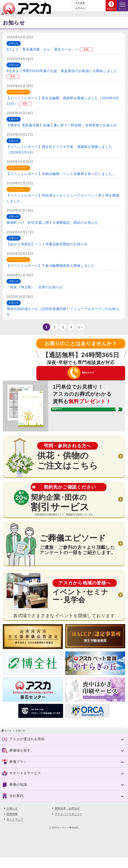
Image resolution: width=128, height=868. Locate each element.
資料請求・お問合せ (67, 819)
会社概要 (80, 3)
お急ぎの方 (111, 9)
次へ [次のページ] (80, 327)
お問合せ (80, 8)
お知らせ (12, 819)
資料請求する (78, 426)
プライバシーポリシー (69, 824)
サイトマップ (15, 830)
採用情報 (12, 824)
